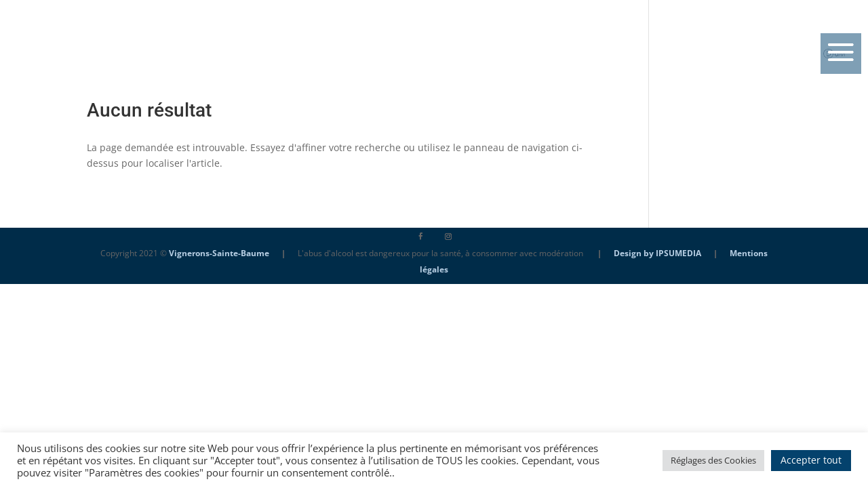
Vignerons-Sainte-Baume (219, 253)
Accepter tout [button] (811, 460)
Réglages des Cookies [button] (713, 460)
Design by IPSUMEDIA (657, 253)
